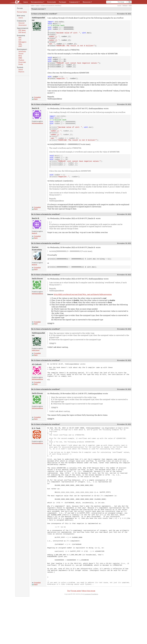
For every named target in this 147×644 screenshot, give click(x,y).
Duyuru (21, 72)
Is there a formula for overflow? (51, 5)
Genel (21, 69)
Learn (21, 18)
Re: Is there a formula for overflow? (46, 114)
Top (69, 638)
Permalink (36, 107)
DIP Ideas (22, 30)
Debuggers (22, 42)
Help (130, 5)
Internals (22, 51)
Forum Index (22, 12)
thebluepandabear (37, 132)
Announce (23, 25)
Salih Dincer (36, 369)
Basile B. (35, 252)
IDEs (20, 44)
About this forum (89, 638)
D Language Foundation (91, 642)
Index (33, 5)
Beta (20, 56)
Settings (125, 5)
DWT (20, 46)
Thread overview (38, 9)
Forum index (76, 638)
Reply (35, 108)
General (21, 23)
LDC (20, 40)
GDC (20, 38)
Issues (21, 54)
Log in (119, 5)
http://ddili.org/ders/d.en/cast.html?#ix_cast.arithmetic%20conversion (83, 313)
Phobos (21, 60)
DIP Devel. (22, 32)
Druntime (22, 62)
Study (21, 64)
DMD (20, 58)
